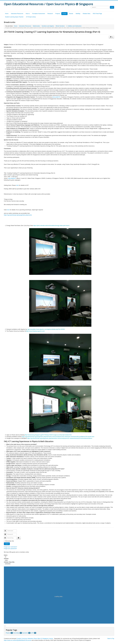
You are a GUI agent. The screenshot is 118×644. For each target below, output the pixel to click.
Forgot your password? (10, 549)
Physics (8, 633)
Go (112, 7)
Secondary (16, 633)
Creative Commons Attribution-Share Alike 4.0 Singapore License (35, 639)
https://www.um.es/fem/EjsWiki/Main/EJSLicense (18, 640)
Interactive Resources (17, 14)
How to (28, 14)
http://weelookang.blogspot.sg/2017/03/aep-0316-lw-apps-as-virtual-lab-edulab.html (48, 435)
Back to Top (111, 639)
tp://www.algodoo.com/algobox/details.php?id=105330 (50, 329)
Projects (58, 14)
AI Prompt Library (31, 17)
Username (6, 530)
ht (34, 329)
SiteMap (78, 14)
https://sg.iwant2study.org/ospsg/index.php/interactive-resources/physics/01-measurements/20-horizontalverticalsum (60, 438)
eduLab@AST (56, 97)
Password (6, 534)
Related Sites (87, 14)
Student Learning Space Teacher (14, 17)
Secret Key (6, 537)
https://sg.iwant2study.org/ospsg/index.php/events (18, 215)
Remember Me (10, 541)
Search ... (90, 6)
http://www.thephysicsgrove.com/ (36, 331)
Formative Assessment (39, 14)
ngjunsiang (30, 329)
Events (64, 14)
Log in (7, 544)
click (17, 185)
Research (50, 14)
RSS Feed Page (97, 14)
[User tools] (111, 37)
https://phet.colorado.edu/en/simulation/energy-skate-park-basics (51, 225)
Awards (71, 14)
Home (7, 14)
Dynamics (25, 633)
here (8, 210)
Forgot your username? (10, 547)
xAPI (32, 633)
